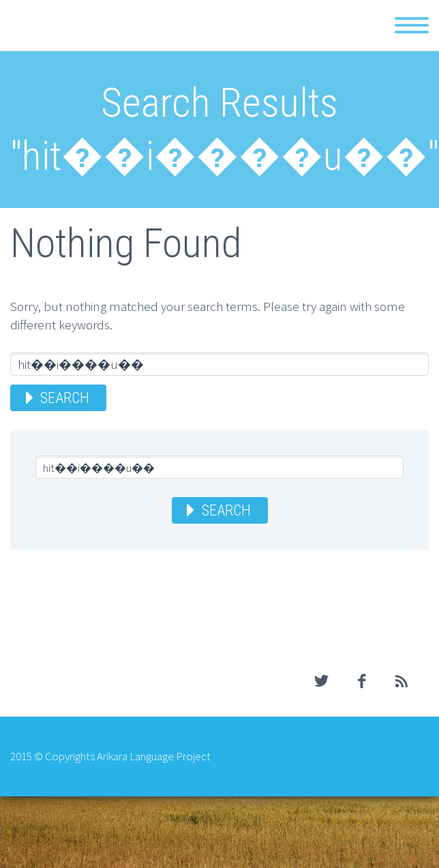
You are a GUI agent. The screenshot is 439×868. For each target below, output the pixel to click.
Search (65, 398)
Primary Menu (412, 25)
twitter (321, 681)
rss (402, 681)
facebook (361, 681)
